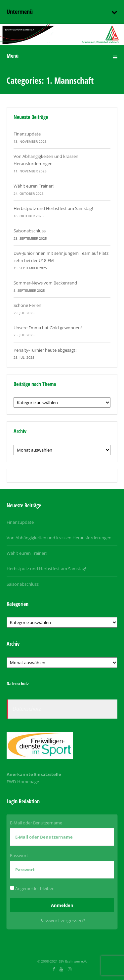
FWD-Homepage (23, 782)
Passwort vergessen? (62, 921)
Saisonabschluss (30, 231)
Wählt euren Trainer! (34, 186)
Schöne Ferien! (28, 305)
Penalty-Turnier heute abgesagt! (45, 350)
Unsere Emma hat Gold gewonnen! (48, 328)
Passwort (19, 855)
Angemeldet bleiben (32, 888)
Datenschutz (27, 709)
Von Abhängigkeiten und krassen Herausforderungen (59, 538)
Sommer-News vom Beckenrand (45, 283)
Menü (13, 56)
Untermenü (20, 12)
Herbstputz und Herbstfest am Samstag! (53, 208)
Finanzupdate (27, 134)
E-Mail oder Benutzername (36, 823)
